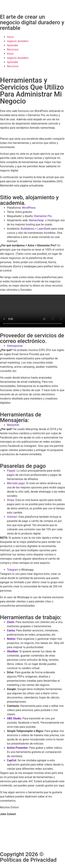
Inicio (10, 37)
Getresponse (15, 346)
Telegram (13, 570)
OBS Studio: (14, 718)
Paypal (11, 471)
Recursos (13, 50)
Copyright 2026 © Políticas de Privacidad (28, 857)
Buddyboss (28, 229)
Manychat (13, 425)
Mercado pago (16, 483)
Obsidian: (13, 651)
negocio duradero (18, 41)
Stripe (11, 500)
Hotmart (12, 517)
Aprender (13, 45)
